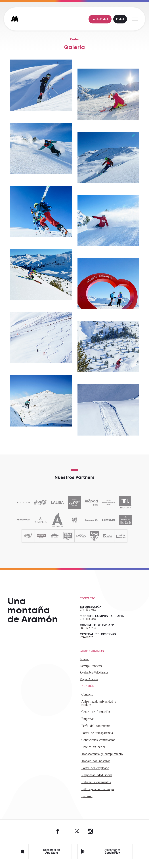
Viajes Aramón (89, 679)
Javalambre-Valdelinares (94, 672)
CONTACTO (87, 694)
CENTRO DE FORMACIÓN (96, 711)
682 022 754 (88, 628)
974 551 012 (88, 609)
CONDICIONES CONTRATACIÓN (98, 740)
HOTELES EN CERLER (93, 747)
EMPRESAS (88, 718)
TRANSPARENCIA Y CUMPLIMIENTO (102, 754)
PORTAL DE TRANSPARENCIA (97, 733)
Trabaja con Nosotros (96, 761)
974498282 (86, 637)
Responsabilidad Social (97, 775)
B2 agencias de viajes (98, 789)
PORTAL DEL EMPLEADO (95, 768)
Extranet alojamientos (96, 782)
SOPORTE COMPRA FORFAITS (102, 616)
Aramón (85, 659)
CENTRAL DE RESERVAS (98, 634)
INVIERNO (87, 796)
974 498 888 (88, 618)
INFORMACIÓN (91, 606)
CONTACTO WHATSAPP (97, 625)
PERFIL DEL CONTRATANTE (96, 725)
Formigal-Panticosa (91, 666)
